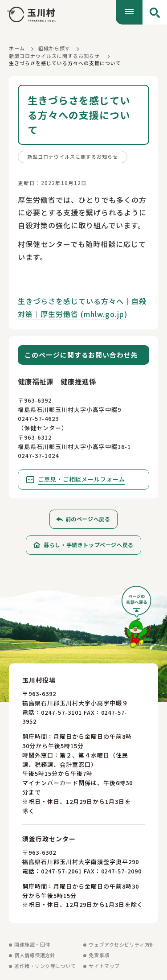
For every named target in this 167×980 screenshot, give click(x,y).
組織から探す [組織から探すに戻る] (54, 48)
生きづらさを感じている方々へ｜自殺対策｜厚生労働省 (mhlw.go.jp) (82, 307)
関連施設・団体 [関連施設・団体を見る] (32, 944)
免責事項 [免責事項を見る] (99, 955)
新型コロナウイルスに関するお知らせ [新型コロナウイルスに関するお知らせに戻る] (54, 56)
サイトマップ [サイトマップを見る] (104, 966)
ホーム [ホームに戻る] (17, 48)
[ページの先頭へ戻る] (138, 620)
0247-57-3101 (61, 712)
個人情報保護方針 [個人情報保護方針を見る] (35, 955)
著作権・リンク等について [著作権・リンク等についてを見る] (45, 966)
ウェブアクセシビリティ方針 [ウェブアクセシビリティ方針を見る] (122, 944)
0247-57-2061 (61, 871)
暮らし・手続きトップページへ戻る (89, 545)
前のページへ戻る (88, 519)
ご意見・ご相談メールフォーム (81, 479)
